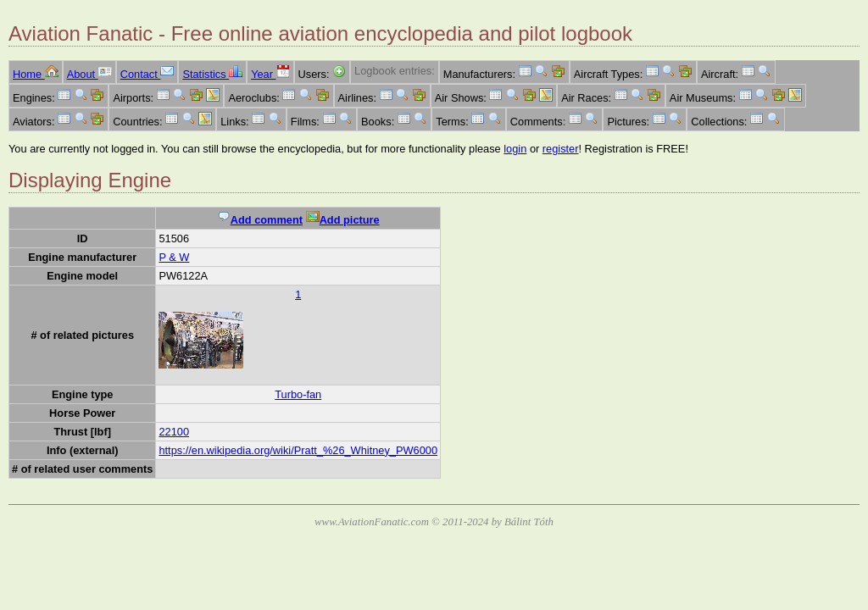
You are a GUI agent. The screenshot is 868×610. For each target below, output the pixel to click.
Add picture (343, 220)
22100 (174, 432)
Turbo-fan (298, 394)
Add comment (260, 220)
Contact (147, 74)
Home (36, 74)
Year (270, 74)
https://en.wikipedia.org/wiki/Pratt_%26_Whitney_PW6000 (298, 450)
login (515, 149)
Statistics (212, 74)
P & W (174, 257)
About (89, 74)
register (561, 149)
